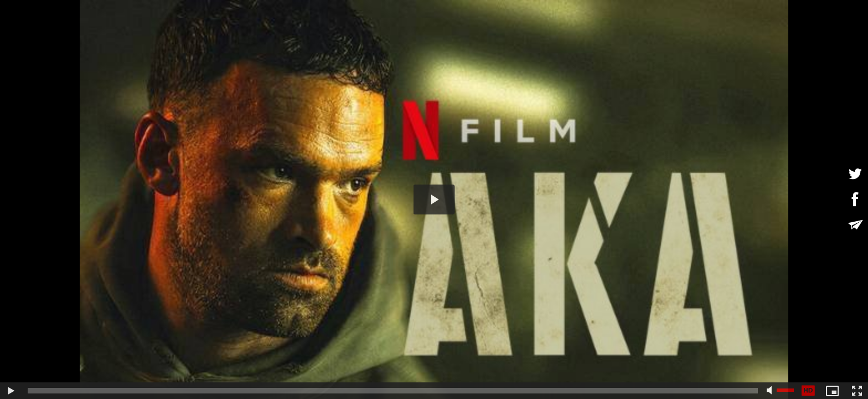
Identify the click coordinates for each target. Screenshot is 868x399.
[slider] (393, 391)
